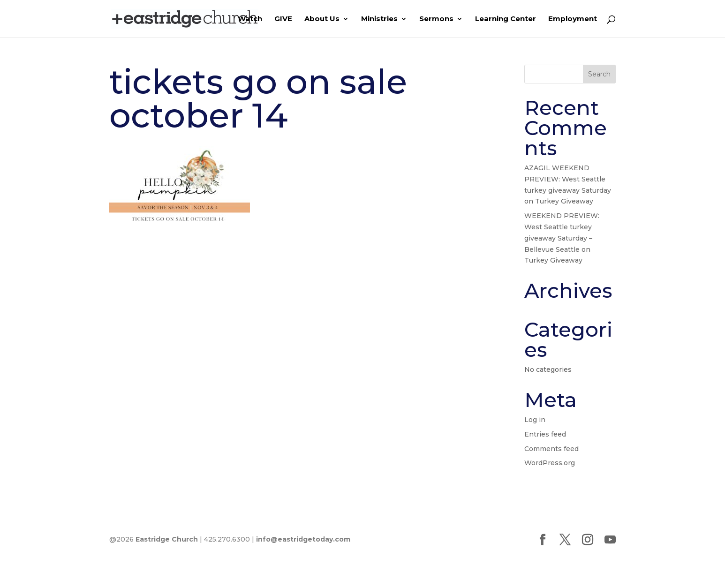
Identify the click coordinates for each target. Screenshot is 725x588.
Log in (535, 420)
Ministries (379, 19)
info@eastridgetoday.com (303, 539)
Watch (250, 19)
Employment (573, 19)
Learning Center (506, 19)
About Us (322, 19)
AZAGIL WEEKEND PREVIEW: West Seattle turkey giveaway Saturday (568, 179)
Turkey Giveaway (564, 201)
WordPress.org (550, 463)
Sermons (436, 19)
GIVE (283, 19)
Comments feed (551, 449)
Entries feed (545, 434)
